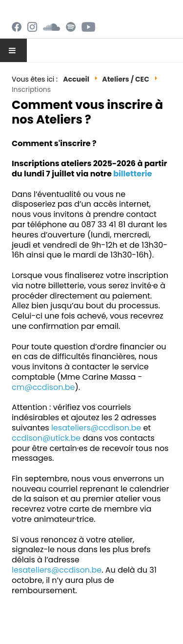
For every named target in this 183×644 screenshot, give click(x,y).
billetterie (132, 174)
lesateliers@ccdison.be (96, 428)
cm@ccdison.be (43, 387)
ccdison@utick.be (46, 438)
